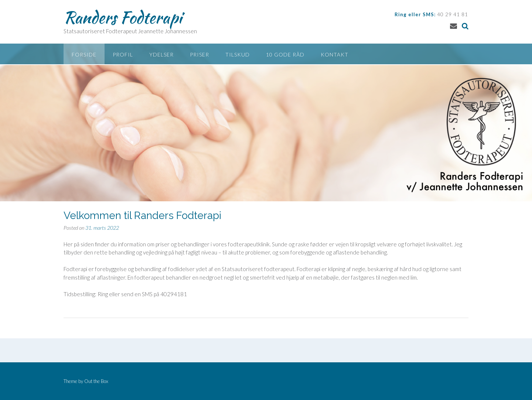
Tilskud (238, 54)
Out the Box (96, 381)
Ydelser (161, 54)
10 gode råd (285, 54)
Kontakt (335, 54)
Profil (123, 54)
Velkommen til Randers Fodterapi (142, 216)
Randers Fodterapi (123, 17)
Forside (84, 54)
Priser (199, 54)
